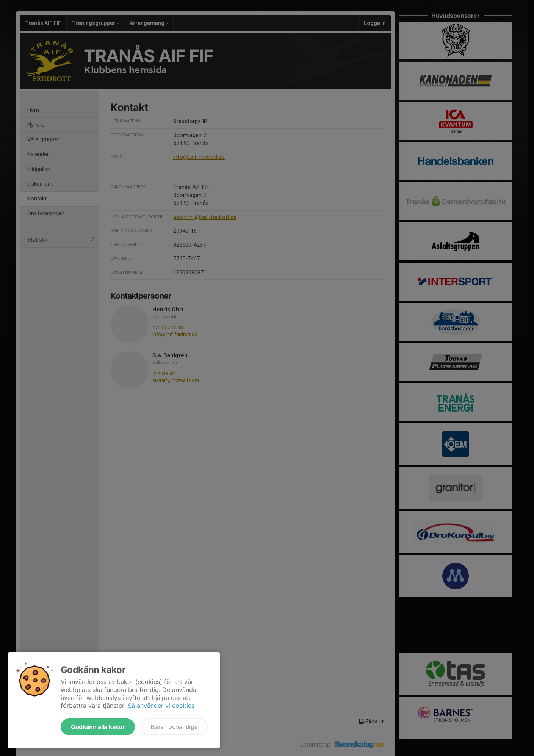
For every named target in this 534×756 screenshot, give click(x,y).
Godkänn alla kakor (98, 727)
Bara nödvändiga (174, 727)
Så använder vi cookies (161, 706)
